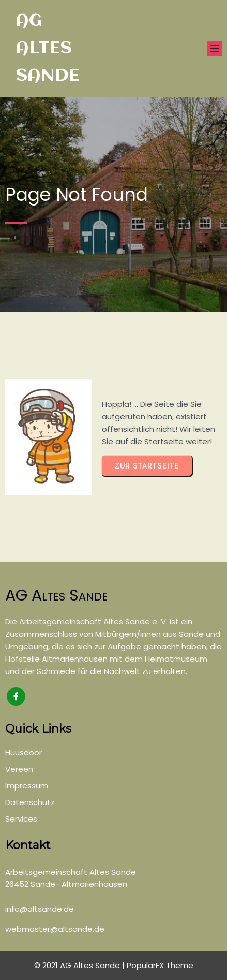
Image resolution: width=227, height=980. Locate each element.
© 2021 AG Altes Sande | (80, 965)
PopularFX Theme (160, 965)
